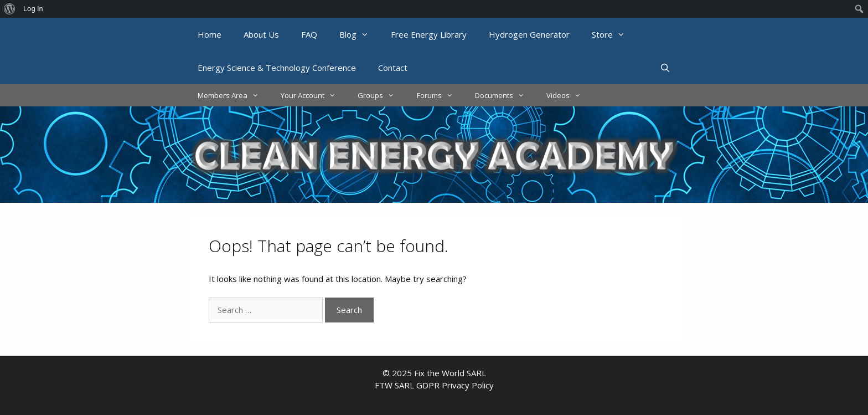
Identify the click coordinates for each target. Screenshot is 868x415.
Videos (569, 95)
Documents (505, 95)
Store (614, 34)
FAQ (309, 34)
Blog (360, 34)
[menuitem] (10, 9)
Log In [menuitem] (33, 9)
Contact (393, 68)
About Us (261, 34)
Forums (440, 95)
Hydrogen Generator (529, 34)
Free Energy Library (429, 34)
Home (210, 34)
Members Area (234, 95)
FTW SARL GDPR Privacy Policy (434, 385)
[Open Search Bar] (665, 68)
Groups (381, 95)
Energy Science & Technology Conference (277, 68)
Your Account (314, 95)
